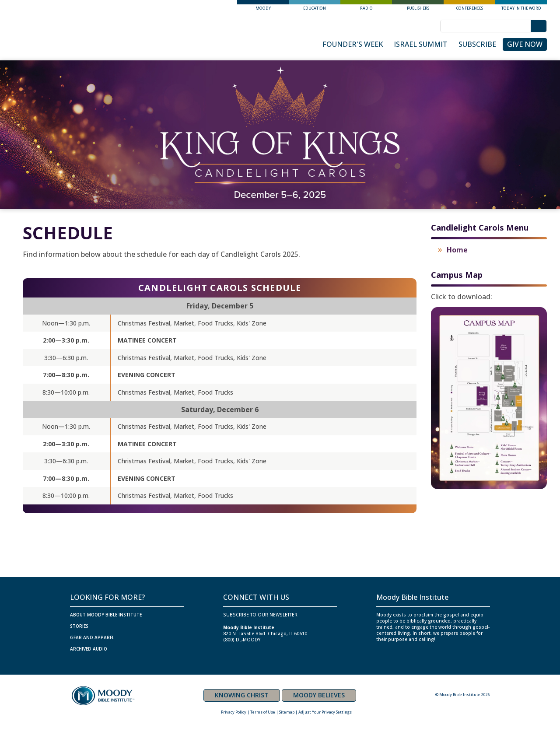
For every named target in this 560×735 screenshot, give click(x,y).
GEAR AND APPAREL (92, 637)
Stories (79, 626)
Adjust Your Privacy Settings (325, 712)
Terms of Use (263, 712)
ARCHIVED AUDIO (89, 649)
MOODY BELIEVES (319, 695)
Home (457, 250)
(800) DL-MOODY (242, 640)
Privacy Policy (234, 712)
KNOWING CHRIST (242, 695)
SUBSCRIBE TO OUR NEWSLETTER (260, 615)
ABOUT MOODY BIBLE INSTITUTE (106, 615)
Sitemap (287, 712)
